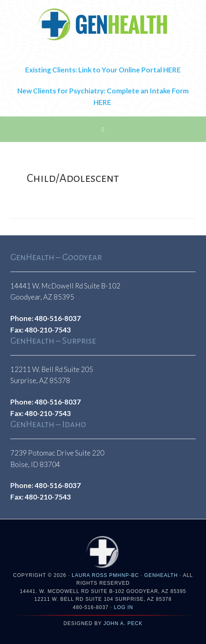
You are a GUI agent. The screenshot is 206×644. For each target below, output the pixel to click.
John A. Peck (123, 623)
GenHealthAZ (103, 25)
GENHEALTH (161, 575)
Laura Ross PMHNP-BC (105, 575)
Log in (124, 607)
